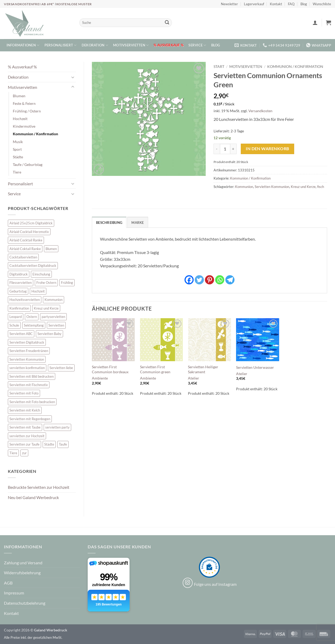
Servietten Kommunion (272, 187)
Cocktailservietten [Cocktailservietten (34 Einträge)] (23, 257)
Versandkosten (260, 111)
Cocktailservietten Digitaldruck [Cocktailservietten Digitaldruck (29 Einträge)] (33, 266)
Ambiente (100, 378)
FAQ (291, 4)
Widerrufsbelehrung (22, 573)
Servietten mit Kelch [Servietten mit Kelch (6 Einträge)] (25, 410)
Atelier (194, 378)
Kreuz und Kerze (303, 187)
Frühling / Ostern (27, 111)
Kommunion (244, 187)
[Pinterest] (210, 280)
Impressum (14, 593)
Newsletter (229, 4)
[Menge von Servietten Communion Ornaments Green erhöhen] (233, 149)
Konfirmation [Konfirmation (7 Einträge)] (19, 308)
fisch (321, 187)
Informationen (23, 45)
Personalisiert (61, 45)
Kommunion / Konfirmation (35, 134)
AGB (8, 583)
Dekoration (95, 45)
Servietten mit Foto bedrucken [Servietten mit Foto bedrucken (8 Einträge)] (32, 402)
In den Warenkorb (267, 149)
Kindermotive (24, 126)
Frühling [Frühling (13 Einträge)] (67, 283)
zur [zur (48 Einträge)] (24, 453)
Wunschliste (322, 4)
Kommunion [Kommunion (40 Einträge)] (54, 300)
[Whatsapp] (220, 280)
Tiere (17, 172)
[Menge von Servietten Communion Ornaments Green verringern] (217, 149)
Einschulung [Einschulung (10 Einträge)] (41, 274)
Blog (304, 4)
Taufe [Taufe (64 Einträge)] (63, 444)
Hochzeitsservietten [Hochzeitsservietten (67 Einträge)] (25, 300)
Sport (17, 149)
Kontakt (276, 4)
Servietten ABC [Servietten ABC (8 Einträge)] (21, 334)
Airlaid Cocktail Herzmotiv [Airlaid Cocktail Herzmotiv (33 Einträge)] (29, 232)
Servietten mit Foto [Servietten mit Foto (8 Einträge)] (24, 393)
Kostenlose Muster (74, 4)
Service (197, 45)
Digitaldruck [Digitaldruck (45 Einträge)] (19, 274)
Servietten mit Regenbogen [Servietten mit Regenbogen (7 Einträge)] (30, 419)
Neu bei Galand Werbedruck (33, 497)
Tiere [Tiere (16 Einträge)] (13, 453)
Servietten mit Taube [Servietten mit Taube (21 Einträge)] (25, 427)
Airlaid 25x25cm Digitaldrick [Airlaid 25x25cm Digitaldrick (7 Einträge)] (31, 223)
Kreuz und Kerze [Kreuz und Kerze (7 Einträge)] (46, 308)
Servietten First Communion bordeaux (110, 369)
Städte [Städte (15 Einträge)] (49, 444)
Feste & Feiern (24, 103)
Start (219, 67)
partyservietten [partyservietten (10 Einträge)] (53, 317)
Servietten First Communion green (155, 369)
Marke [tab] (138, 223)
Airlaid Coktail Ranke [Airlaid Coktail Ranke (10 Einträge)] (25, 249)
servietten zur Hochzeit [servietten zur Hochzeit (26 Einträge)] (27, 436)
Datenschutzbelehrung (25, 603)
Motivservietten (131, 45)
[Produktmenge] (225, 149)
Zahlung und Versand (23, 563)
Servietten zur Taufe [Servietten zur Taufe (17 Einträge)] (24, 444)
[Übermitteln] (167, 23)
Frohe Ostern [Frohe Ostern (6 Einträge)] (46, 283)
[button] (315, 23)
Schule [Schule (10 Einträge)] (14, 325)
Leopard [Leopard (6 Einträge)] (16, 317)
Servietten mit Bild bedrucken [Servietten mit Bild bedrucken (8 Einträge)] (32, 376)
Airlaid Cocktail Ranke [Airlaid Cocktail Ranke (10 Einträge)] (26, 240)
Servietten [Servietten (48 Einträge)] (56, 325)
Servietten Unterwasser (255, 367)
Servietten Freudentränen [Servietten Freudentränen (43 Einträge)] (29, 351)
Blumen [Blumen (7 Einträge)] (51, 249)
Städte (18, 157)
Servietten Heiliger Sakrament (203, 369)
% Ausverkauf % (169, 45)
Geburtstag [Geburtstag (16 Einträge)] (18, 291)
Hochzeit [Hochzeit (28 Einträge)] (38, 291)
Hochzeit (20, 119)
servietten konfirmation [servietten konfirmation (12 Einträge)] (27, 368)
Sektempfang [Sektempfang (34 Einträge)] (34, 325)
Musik (18, 142)
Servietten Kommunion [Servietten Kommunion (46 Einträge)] (27, 359)
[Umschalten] (73, 77)
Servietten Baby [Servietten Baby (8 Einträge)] (49, 334)
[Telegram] (230, 280)
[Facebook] (189, 280)
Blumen (19, 96)
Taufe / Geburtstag (28, 164)
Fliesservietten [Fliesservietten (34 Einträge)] (21, 283)
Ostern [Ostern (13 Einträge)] (32, 317)
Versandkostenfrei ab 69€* (29, 4)
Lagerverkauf (254, 4)
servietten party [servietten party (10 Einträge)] (57, 427)
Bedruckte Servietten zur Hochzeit (39, 487)
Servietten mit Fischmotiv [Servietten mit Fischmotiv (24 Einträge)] (29, 385)
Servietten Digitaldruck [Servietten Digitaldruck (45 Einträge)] (27, 342)
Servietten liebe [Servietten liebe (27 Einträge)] (61, 368)
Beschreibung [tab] (109, 223)
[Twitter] (199, 280)
